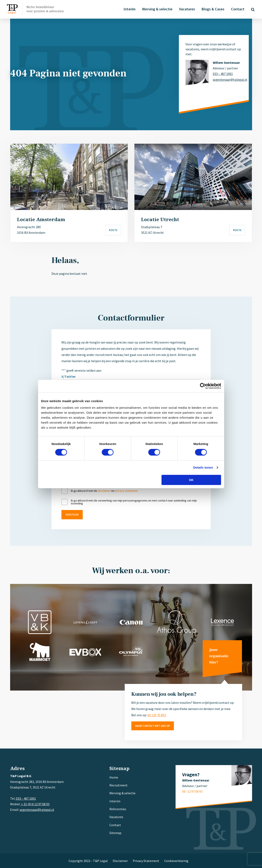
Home (114, 777)
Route (113, 230)
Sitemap (115, 833)
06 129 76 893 (157, 715)
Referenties (118, 809)
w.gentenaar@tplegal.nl (227, 80)
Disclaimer (120, 861)
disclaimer (104, 491)
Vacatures (187, 9)
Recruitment (118, 785)
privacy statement (126, 491)
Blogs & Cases (213, 9)
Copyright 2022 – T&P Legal (88, 861)
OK (191, 480)
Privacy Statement (146, 861)
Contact (238, 9)
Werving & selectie (157, 9)
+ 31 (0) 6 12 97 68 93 (35, 804)
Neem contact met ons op (153, 726)
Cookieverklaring (176, 861)
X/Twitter (69, 376)
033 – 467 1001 (223, 74)
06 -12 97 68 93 (192, 791)
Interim (130, 9)
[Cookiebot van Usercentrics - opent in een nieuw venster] (203, 386)
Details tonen (203, 467)
